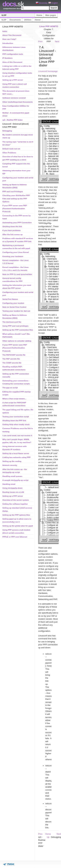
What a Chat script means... (14, 399)
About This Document (12, 35)
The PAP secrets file (11, 359)
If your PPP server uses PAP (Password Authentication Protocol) (15, 209)
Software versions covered (14, 98)
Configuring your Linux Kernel (16, 252)
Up (48, 837)
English (53, 3)
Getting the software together (15, 504)
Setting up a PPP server (13, 80)
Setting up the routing (12, 461)
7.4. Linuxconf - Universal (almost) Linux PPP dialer (47, 56)
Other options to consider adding (17, 341)
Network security (10, 465)
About (38, 20)
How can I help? (9, 39)
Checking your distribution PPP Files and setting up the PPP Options (16, 198)
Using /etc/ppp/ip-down (12, 488)
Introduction (8, 43)
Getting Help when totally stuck (16, 424)
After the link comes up (12, 235)
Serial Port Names (10, 299)
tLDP (4, 15)
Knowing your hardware (13, 256)
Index (5, 31)
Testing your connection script (16, 417)
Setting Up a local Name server (16, 453)
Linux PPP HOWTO (49, 26)
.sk (13, 4)
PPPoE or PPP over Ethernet (15, 537)
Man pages (51, 15)
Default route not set (11, 149)
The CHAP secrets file (12, 363)
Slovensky (42, 3)
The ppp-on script (10, 388)
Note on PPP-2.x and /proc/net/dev (17, 274)
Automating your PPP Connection (17, 223)
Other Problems (9, 153)
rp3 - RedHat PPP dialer (13, 120)
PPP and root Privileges (13, 192)
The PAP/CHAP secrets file (14, 355)
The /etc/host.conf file (12, 322)
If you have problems (11, 230)
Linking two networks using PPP (16, 457)
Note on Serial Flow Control (14, 307)
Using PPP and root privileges (15, 326)
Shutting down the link (12, 226)
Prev (40, 41)
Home (39, 15)
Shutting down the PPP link (14, 421)
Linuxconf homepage (48, 71)
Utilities (28, 20)
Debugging (7, 131)
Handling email (9, 484)
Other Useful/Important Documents (18, 102)
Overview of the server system (16, 500)
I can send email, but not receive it (17, 435)
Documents (15, 20)
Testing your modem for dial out (16, 311)
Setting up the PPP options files (16, 515)
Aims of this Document (12, 62)
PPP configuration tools (13, 54)
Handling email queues (12, 476)
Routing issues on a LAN (13, 492)
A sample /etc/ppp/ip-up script (15, 480)
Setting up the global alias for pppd (18, 526)
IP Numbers (7, 58)
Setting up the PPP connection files (18, 330)
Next (57, 41)
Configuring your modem (13, 303)
